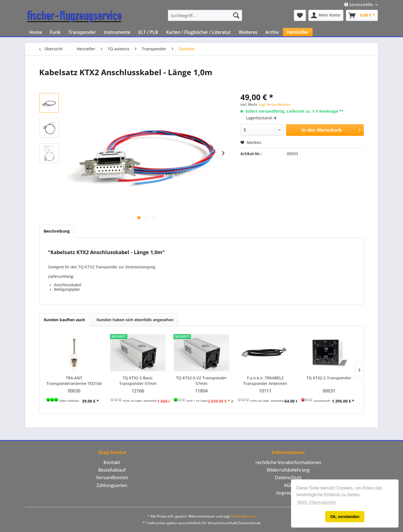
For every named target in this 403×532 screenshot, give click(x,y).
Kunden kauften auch (64, 320)
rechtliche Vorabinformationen (288, 462)
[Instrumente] (117, 32)
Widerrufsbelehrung (288, 470)
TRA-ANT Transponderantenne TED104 (74, 381)
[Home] (36, 32)
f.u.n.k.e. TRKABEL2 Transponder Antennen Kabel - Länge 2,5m (265, 381)
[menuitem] (205, 15)
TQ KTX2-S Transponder (329, 378)
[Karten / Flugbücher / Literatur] (198, 32)
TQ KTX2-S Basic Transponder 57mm (138, 381)
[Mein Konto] (326, 15)
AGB (288, 485)
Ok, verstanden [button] (345, 517)
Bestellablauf (112, 470)
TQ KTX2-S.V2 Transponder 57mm (201, 381)
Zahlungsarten (112, 485)
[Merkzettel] (300, 15)
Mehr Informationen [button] (317, 502)
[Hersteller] (298, 32)
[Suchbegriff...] (205, 15)
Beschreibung (57, 231)
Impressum (288, 493)
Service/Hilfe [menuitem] (359, 5)
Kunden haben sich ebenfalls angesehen (135, 320)
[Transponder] (82, 32)
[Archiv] (272, 32)
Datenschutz (288, 477)
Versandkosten (112, 477)
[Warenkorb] (362, 15)
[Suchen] (236, 15)
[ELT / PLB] (148, 32)
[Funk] (55, 32)
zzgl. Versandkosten (275, 104)
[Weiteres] (248, 32)
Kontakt (112, 462)
